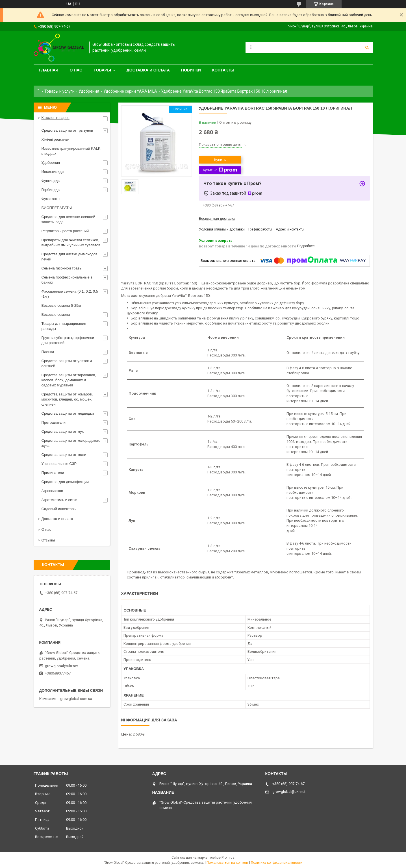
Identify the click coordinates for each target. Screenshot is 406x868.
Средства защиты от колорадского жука (71, 443)
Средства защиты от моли (64, 455)
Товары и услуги (59, 91)
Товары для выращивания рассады (64, 326)
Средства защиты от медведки (68, 413)
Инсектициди (53, 172)
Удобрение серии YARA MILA (130, 91)
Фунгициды (51, 181)
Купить (220, 160)
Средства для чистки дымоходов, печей (70, 257)
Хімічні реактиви (56, 139)
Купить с (220, 170)
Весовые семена (56, 315)
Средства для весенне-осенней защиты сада (68, 219)
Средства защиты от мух (63, 431)
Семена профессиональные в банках (67, 280)
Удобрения (89, 91)
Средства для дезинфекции (65, 482)
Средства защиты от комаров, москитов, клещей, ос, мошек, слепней (67, 399)
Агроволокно (52, 491)
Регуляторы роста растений (65, 231)
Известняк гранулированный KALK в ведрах (71, 151)
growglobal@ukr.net (61, 666)
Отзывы (48, 540)
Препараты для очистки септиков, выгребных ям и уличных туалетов (71, 242)
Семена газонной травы (62, 268)
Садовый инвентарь (59, 509)
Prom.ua (228, 858)
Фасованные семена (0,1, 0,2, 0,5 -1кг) (70, 294)
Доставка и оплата (148, 70)
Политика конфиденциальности (277, 863)
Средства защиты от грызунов (67, 130)
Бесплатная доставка (217, 218)
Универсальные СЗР (59, 464)
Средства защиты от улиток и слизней (67, 363)
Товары (102, 70)
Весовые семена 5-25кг (61, 305)
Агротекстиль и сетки (59, 500)
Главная (49, 70)
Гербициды (51, 190)
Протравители (54, 422)
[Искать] (367, 47)
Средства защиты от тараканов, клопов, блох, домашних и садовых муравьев (69, 380)
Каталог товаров (56, 118)
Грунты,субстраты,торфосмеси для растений (68, 340)
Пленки (48, 352)
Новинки (191, 70)
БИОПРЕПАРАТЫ (57, 208)
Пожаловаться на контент (227, 863)
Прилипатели (53, 473)
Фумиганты (51, 199)
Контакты (223, 70)
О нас (76, 70)
